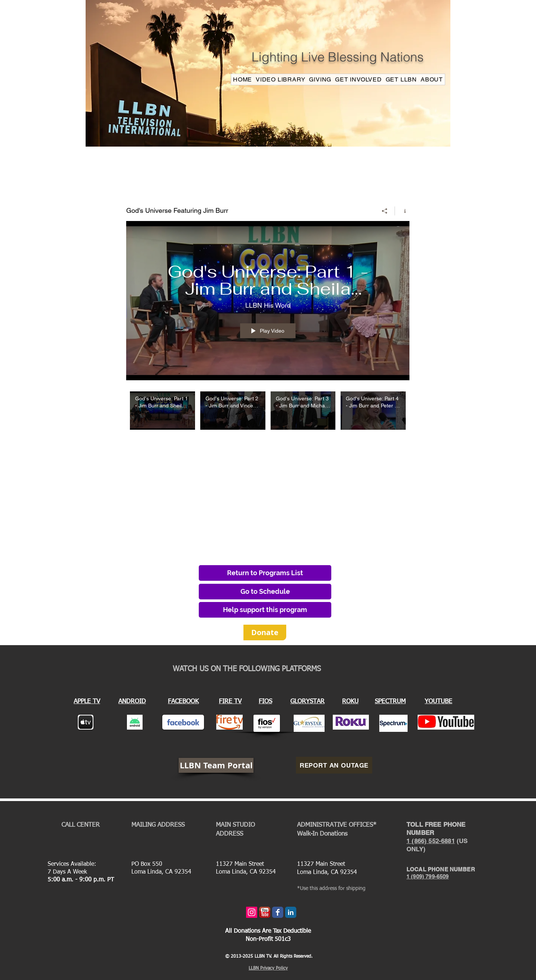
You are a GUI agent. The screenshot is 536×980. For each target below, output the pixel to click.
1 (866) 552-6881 (431, 841)
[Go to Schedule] (265, 592)
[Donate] (265, 632)
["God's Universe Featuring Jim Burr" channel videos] (268, 416)
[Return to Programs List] (265, 573)
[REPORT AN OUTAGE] (334, 765)
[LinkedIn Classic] (291, 912)
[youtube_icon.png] (265, 912)
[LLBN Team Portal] (216, 765)
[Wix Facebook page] (278, 912)
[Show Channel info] (402, 211)
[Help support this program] (265, 610)
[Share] (385, 211)
